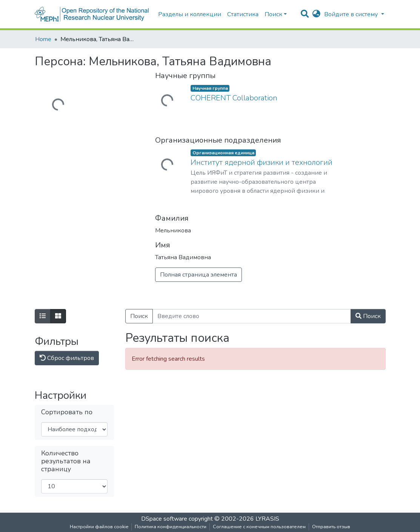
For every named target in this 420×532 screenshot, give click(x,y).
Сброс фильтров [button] (67, 358)
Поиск (139, 316)
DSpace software (164, 519)
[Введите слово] (252, 316)
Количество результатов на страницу (66, 461)
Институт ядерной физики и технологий (262, 162)
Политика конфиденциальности (171, 527)
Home (43, 39)
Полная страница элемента (198, 275)
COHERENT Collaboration (234, 98)
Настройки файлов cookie (99, 527)
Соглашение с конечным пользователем (259, 527)
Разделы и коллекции (190, 14)
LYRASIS (267, 519)
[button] (316, 14)
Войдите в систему (352, 14)
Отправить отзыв (331, 527)
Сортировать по (67, 412)
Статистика (243, 14)
